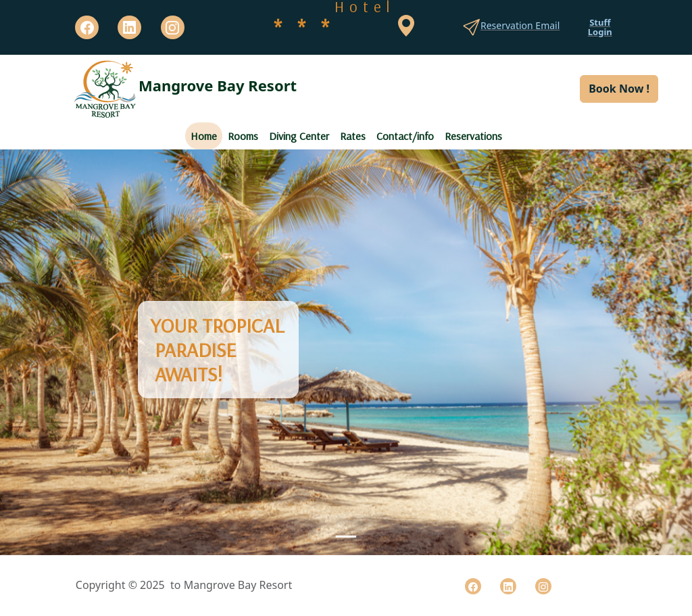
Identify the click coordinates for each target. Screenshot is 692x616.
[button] (52, 352)
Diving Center (299, 136)
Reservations (473, 136)
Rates (353, 136)
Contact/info (405, 136)
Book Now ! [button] (619, 89)
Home (204, 136)
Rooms (243, 136)
